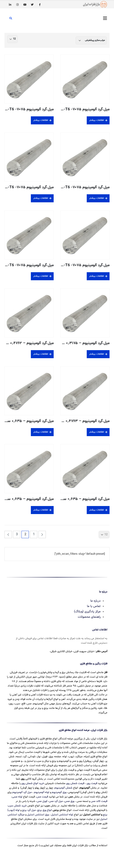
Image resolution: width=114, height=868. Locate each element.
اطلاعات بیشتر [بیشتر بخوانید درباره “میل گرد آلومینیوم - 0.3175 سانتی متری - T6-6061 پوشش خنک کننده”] (97, 354)
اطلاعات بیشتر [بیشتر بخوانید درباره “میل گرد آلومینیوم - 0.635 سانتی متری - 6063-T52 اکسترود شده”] (41, 510)
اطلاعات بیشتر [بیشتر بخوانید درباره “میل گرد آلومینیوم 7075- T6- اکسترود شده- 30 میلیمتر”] (97, 198)
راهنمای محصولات (89, 617)
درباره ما (95, 601)
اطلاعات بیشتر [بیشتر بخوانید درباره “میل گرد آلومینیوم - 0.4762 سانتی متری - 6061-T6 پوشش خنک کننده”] (41, 354)
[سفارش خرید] (91, 40)
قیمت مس (42, 797)
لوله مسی (17, 797)
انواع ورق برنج (45, 810)
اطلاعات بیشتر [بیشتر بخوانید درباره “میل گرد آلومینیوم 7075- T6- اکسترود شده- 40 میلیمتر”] (41, 198)
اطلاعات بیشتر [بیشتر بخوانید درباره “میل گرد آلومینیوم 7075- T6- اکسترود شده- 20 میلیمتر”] (41, 120)
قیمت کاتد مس (99, 801)
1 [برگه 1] (34, 534)
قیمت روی (92, 783)
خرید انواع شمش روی (33, 783)
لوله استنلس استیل (62, 815)
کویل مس (42, 801)
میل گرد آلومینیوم (22, 792)
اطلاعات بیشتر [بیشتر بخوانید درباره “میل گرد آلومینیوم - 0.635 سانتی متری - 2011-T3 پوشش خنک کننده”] (41, 432)
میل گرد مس (56, 801)
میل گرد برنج (29, 810)
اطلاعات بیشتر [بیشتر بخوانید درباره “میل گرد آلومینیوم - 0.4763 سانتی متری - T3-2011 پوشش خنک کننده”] (97, 432)
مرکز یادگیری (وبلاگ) (87, 612)
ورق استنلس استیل (38, 815)
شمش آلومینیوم (63, 788)
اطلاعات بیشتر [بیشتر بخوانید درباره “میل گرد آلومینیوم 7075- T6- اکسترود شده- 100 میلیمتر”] (97, 120)
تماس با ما (94, 606)
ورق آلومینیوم (59, 792)
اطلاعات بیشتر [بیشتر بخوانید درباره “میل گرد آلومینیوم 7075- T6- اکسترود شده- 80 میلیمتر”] (41, 276)
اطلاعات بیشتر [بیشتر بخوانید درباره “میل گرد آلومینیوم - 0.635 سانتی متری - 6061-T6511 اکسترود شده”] (97, 510)
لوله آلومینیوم (42, 792)
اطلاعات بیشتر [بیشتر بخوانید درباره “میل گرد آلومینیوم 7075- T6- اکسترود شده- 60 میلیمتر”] (97, 276)
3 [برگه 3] (17, 534)
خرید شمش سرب (17, 806)
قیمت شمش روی (75, 783)
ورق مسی (69, 801)
